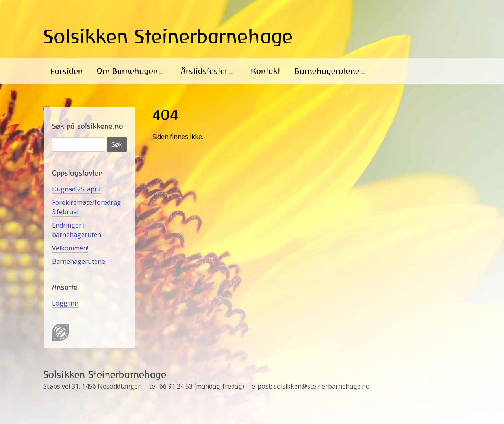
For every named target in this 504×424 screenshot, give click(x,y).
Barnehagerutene (327, 71)
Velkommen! (70, 248)
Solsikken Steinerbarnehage (168, 36)
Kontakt (266, 71)
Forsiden (67, 71)
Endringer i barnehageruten (77, 230)
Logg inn (65, 303)
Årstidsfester (204, 71)
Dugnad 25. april (76, 189)
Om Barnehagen (127, 71)
